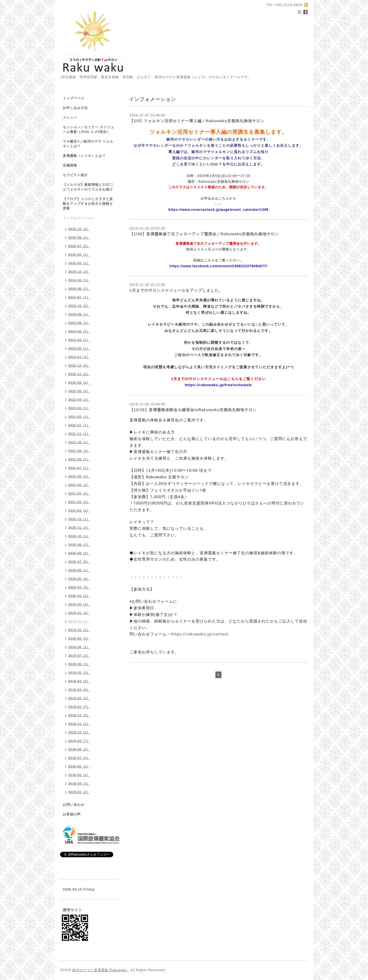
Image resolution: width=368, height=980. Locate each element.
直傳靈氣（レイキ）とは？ (84, 156)
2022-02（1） (79, 417)
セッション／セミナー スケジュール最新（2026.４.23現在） (88, 129)
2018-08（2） (79, 749)
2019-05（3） (79, 673)
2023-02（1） (79, 348)
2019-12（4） (79, 621)
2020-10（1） (79, 536)
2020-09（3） (79, 545)
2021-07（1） (79, 468)
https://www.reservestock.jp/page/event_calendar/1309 (218, 210)
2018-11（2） (79, 724)
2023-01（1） (79, 357)
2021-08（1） (79, 459)
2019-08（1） (79, 647)
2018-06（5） (79, 766)
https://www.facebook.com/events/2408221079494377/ (218, 266)
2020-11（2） (79, 528)
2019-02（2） (79, 698)
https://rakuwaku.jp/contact (200, 634)
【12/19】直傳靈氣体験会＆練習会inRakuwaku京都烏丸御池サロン (193, 410)
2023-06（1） (79, 331)
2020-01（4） (79, 613)
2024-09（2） (79, 289)
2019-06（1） (79, 664)
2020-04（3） (79, 587)
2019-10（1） (79, 630)
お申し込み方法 (75, 108)
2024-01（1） (79, 297)
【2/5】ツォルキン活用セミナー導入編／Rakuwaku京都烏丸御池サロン (197, 121)
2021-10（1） (79, 442)
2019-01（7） (79, 707)
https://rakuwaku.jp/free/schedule (218, 385)
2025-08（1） (79, 238)
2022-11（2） (79, 374)
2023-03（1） (79, 340)
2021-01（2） (79, 511)
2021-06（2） (79, 476)
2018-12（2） (79, 715)
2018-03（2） (79, 792)
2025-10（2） (79, 229)
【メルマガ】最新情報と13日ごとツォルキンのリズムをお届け (88, 187)
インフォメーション (79, 218)
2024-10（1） (79, 280)
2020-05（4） (79, 579)
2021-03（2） (79, 493)
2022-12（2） (79, 365)
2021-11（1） (79, 434)
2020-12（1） (79, 519)
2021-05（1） (79, 485)
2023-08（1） (79, 323)
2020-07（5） (79, 562)
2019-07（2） (79, 656)
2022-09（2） (79, 383)
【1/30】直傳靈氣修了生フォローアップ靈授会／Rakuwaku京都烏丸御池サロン (204, 234)
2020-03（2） (79, 596)
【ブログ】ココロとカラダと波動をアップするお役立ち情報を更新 (88, 204)
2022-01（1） (79, 425)
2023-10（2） (79, 306)
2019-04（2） (79, 681)
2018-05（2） (79, 775)
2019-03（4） (79, 690)
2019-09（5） (79, 638)
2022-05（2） (79, 391)
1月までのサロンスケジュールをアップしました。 (176, 290)
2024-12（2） (79, 272)
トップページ (74, 98)
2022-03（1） (79, 408)
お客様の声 (72, 814)
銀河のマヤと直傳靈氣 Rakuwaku (100, 970)
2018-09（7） (79, 741)
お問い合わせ (74, 805)
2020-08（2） (79, 553)
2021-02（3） (79, 502)
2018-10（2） (79, 732)
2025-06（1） (79, 255)
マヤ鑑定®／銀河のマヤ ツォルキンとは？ (88, 144)
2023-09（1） (79, 314)
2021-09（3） (79, 451)
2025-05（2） (79, 263)
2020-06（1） (79, 570)
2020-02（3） (79, 604)
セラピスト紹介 (75, 175)
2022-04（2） (79, 400)
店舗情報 (70, 165)
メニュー (70, 118)
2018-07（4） (79, 758)
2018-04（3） (79, 784)
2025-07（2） (79, 246)
